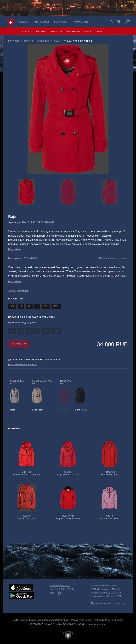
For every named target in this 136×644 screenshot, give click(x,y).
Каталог (24, 22)
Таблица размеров (19, 291)
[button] (128, 23)
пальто (41, 31)
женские (43, 41)
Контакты (61, 22)
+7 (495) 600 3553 (60, 585)
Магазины (42, 22)
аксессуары (94, 31)
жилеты (57, 31)
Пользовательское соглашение (109, 603)
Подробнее (14, 249)
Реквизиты (117, 620)
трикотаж (74, 31)
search (112, 22)
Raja (57, 41)
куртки (27, 31)
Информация (82, 22)
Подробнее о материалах (113, 258)
